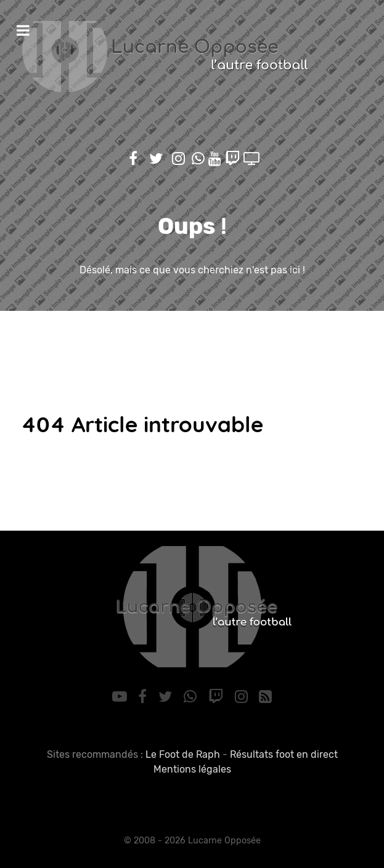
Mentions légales (192, 769)
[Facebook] (145, 697)
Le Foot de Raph (183, 754)
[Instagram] (243, 697)
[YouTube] (121, 697)
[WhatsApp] (192, 697)
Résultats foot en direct (284, 754)
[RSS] (266, 697)
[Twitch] (217, 697)
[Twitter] (167, 697)
